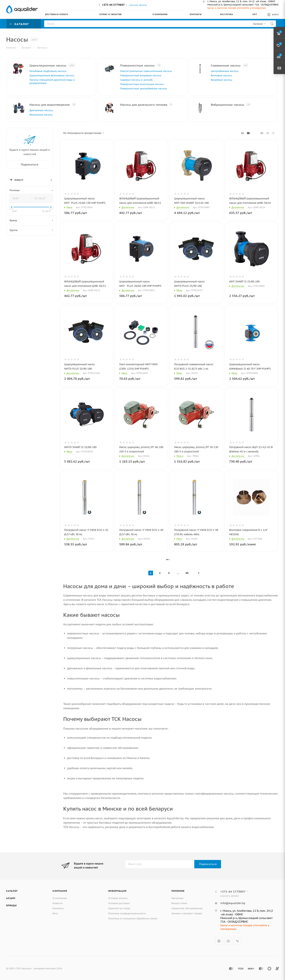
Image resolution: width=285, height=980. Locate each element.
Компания (60, 891)
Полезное (178, 891)
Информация (117, 891)
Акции (11, 898)
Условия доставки (119, 903)
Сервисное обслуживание (187, 908)
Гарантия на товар (119, 908)
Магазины (177, 898)
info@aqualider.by (233, 903)
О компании (60, 898)
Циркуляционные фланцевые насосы (52, 75)
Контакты (58, 908)
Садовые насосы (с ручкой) (136, 80)
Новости (58, 903)
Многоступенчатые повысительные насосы (146, 71)
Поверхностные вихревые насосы (141, 75)
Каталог (12, 891)
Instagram (219, 941)
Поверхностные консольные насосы (142, 84)
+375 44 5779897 (113, 5)
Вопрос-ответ (179, 903)
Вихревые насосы (222, 80)
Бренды (11, 905)
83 (187, 573)
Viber (237, 941)
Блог (55, 913)
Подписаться (208, 864)
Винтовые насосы (221, 75)
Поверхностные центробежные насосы (144, 89)
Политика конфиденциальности (127, 913)
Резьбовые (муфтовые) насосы (48, 71)
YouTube (228, 941)
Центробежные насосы (225, 71)
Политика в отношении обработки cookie (133, 919)
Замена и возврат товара (187, 913)
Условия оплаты (118, 898)
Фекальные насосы (41, 115)
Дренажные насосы (41, 110)
